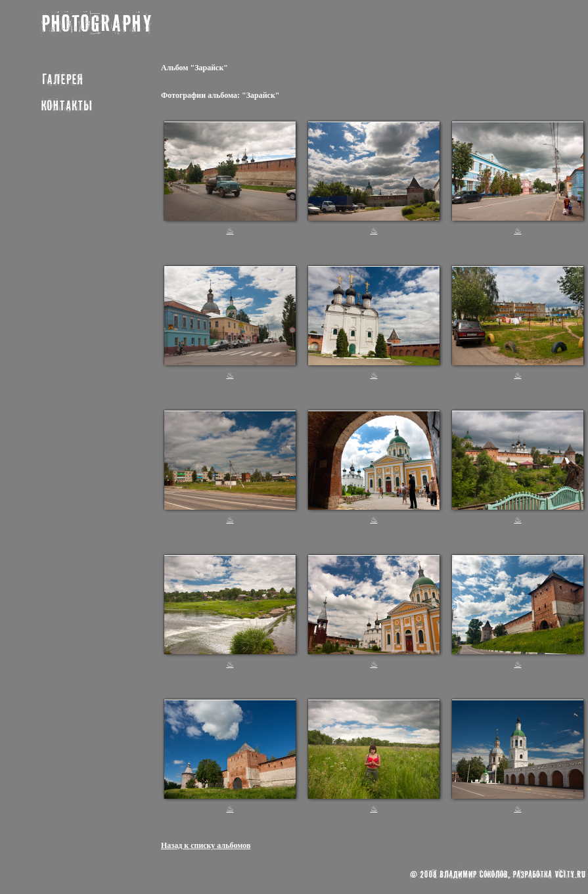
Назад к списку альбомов (206, 845)
